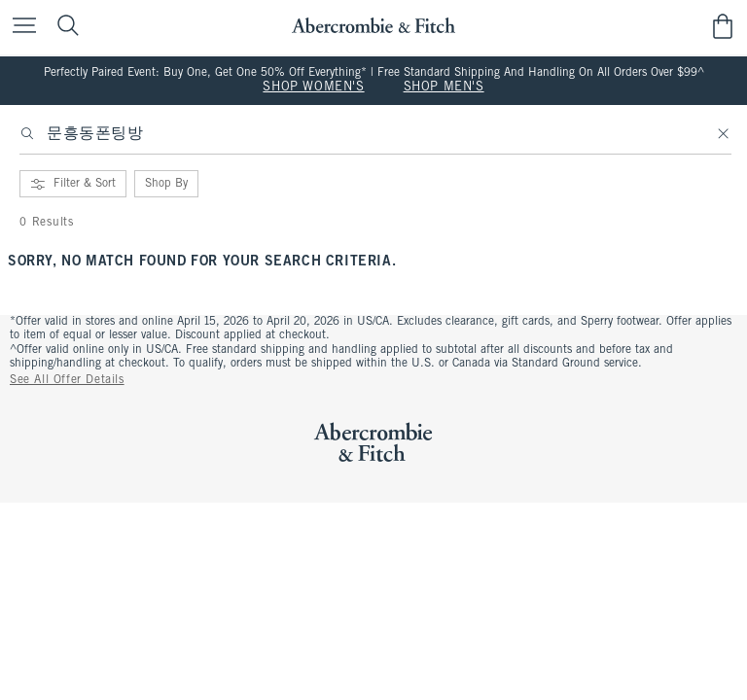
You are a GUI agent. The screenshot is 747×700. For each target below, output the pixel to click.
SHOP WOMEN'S (313, 87)
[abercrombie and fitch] (373, 26)
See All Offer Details (67, 380)
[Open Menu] (19, 27)
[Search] (27, 134)
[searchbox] (375, 140)
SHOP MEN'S (444, 87)
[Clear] (724, 134)
